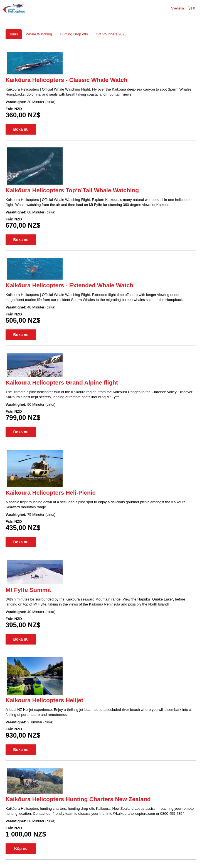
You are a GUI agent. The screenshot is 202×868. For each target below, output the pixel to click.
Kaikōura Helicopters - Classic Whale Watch (66, 80)
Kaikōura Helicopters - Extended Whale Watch (69, 285)
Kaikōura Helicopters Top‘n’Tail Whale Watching (72, 190)
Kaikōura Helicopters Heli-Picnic (50, 493)
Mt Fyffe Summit (28, 590)
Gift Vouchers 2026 (111, 34)
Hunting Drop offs (74, 34)
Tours (14, 34)
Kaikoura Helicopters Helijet (44, 700)
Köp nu (21, 848)
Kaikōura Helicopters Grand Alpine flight (62, 382)
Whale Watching (39, 34)
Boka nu (21, 129)
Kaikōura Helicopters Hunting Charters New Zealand (78, 799)
